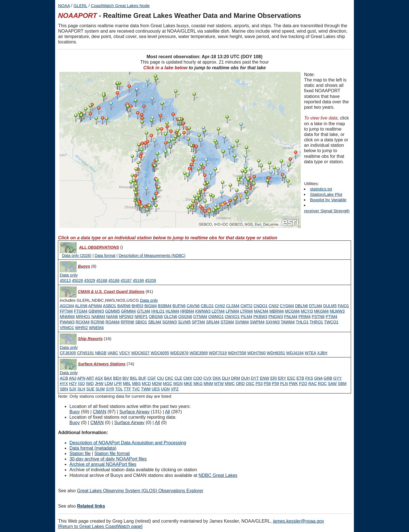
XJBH (322, 353)
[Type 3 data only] (69, 347)
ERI (274, 378)
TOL (119, 389)
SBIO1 (141, 322)
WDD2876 (179, 353)
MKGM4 (321, 311)
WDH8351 (276, 353)
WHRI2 (81, 328)
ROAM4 (112, 322)
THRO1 (316, 322)
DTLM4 (316, 306)
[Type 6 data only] (69, 373)
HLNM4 (172, 311)
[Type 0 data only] (69, 275)
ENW (265, 378)
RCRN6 (97, 322)
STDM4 (227, 322)
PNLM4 (291, 317)
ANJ (72, 378)
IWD (90, 384)
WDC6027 (140, 353)
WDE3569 (199, 353)
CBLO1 (207, 306)
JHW (99, 384)
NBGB (101, 353)
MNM (208, 384)
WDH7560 (257, 353)
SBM (342, 384)
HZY (73, 384)
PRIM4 (305, 317)
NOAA (64, 6)
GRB (328, 378)
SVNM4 (242, 322)
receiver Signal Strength (327, 211)
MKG (198, 384)
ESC (291, 378)
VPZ (175, 389)
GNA (318, 378)
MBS (136, 384)
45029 (90, 280)
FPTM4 (66, 311)
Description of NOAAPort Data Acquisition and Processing (128, 443)
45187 (126, 280)
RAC (313, 384)
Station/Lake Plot (326, 194)
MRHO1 (83, 317)
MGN (178, 384)
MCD (146, 384)
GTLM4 (144, 311)
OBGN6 (156, 317)
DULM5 (330, 306)
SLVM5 (184, 322)
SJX (73, 389)
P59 (275, 384)
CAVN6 (193, 306)
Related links (91, 506)
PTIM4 (331, 317)
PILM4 (247, 317)
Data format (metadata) (93, 448)
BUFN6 (179, 306)
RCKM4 (83, 322)
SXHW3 (273, 322)
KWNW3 (203, 311)
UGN (165, 389)
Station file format (112, 454)
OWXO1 (232, 317)
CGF (152, 378)
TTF (128, 389)
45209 (150, 280)
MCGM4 (292, 311)
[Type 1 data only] (149, 300)
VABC (113, 353)
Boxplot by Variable (328, 200)
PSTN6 (318, 317)
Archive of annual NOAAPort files (103, 464)
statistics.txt (321, 189)
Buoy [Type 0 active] (74, 412)
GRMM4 (128, 311)
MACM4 (261, 311)
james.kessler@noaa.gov (299, 521)
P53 (259, 384)
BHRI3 (137, 306)
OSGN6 (185, 317)
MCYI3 (307, 311)
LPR (118, 384)
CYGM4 (287, 306)
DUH (245, 378)
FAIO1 (343, 306)
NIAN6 (112, 317)
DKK (217, 378)
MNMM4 (67, 317)
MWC (230, 384)
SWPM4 (257, 322)
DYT (255, 378)
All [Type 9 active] (168, 412)
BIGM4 (151, 306)
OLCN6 (171, 317)
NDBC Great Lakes (218, 475)
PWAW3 (67, 322)
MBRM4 (277, 311)
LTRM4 (246, 311)
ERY (282, 378)
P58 (267, 384)
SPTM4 (198, 322)
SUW (100, 389)
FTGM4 (81, 311)
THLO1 (302, 322)
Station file (80, 454)
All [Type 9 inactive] (157, 423)
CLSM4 (233, 306)
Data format (105, 255)
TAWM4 (288, 322)
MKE (188, 384)
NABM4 (98, 317)
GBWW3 (96, 311)
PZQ (303, 384)
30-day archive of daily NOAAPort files (108, 459)
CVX (207, 378)
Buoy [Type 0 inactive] (74, 423)
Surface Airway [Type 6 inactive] (129, 423)
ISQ (82, 384)
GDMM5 (112, 311)
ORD (240, 384)
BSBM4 (165, 306)
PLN (284, 384)
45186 (114, 280)
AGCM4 (67, 306)
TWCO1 (331, 322)
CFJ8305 (68, 353)
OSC (250, 384)
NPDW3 (126, 317)
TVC (136, 389)
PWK (293, 384)
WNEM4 (96, 328)
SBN (64, 389)
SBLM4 (155, 322)
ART (90, 378)
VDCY (125, 353)
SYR (110, 389)
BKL (133, 378)
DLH (226, 378)
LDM (109, 384)
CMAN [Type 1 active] (100, 412)
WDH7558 (237, 353)
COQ (198, 378)
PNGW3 (276, 317)
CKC (169, 378)
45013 (65, 280)
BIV (126, 378)
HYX (64, 384)
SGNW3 (169, 322)
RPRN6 (127, 322)
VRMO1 (67, 328)
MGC (168, 384)
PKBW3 (260, 317)
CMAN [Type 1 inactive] (97, 423)
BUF (142, 378)
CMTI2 (247, 306)
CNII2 (274, 306)
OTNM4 (200, 317)
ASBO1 (109, 306)
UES (156, 389)
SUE (90, 389)
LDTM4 (218, 311)
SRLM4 (213, 322)
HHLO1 (158, 311)
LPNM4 (232, 311)
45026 (77, 280)
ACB (64, 378)
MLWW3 (337, 311)
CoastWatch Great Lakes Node (120, 6)
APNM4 (95, 306)
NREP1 (141, 317)
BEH (117, 378)
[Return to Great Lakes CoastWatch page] (100, 526)
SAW (332, 384)
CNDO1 (261, 306)
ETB (300, 378)
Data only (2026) (77, 255)
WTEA (310, 353)
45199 (138, 280)
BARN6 (124, 306)
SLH (81, 389)
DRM (235, 378)
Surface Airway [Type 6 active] (134, 412)
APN (81, 378)
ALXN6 (81, 306)
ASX (99, 378)
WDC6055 (160, 353)
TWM (146, 389)
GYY (338, 378)
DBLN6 (301, 306)
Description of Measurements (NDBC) (152, 255)
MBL (127, 384)
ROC (322, 384)
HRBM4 (187, 311)
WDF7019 (218, 353)
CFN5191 (85, 353)
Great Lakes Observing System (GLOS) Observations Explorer (140, 491)
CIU (160, 378)
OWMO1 (216, 317)
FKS (309, 378)
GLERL (81, 6)
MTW (219, 384)
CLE (178, 378)
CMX (188, 378)
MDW (157, 384)
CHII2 (220, 306)
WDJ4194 (295, 353)
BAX (108, 378)
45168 (102, 280)
